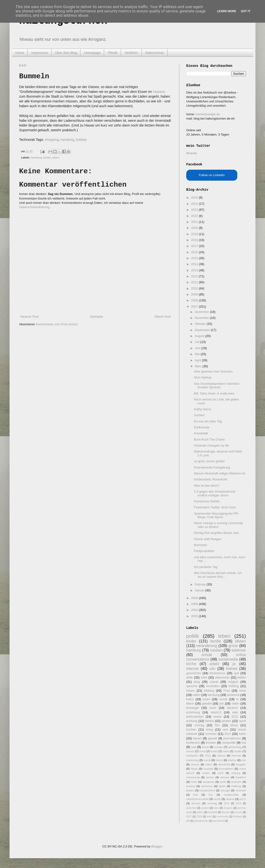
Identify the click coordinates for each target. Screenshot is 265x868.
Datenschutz (155, 53)
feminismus (217, 673)
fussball (208, 769)
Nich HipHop (203, 377)
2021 (195, 222)
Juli (198, 342)
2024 (195, 204)
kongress (209, 782)
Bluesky (192, 153)
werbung (214, 695)
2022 (195, 216)
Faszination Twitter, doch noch (215, 507)
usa (193, 747)
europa (218, 747)
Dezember (202, 312)
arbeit (214, 664)
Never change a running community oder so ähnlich (218, 525)
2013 (195, 270)
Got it (246, 11)
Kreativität (201, 433)
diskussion (222, 677)
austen (205, 808)
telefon (232, 760)
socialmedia (228, 659)
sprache (192, 686)
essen (218, 717)
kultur (190, 699)
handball (212, 812)
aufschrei (191, 808)
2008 (195, 300)
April (198, 360)
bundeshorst (207, 790)
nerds (217, 799)
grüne (233, 646)
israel (214, 751)
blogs (194, 769)
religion (233, 682)
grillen (200, 812)
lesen (206, 699)
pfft (188, 821)
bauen (197, 738)
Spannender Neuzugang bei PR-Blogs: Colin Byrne (216, 515)
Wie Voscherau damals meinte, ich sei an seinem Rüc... (218, 575)
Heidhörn (131, 53)
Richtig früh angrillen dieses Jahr (216, 533)
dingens (228, 808)
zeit (244, 760)
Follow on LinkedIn (212, 175)
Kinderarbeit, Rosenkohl (210, 479)
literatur (226, 812)
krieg (209, 729)
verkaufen (192, 755)
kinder (47, 157)
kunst (205, 747)
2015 (195, 258)
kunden (211, 743)
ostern (206, 773)
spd (236, 673)
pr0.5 (243, 799)
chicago (225, 790)
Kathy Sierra (202, 409)
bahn (242, 734)
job (221, 703)
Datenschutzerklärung (34, 207)
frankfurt (241, 777)
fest (196, 795)
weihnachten (195, 717)
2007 (195, 307)
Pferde (113, 53)
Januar (200, 590)
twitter (242, 677)
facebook (233, 695)
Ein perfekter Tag (206, 567)
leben (56, 157)
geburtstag (235, 747)
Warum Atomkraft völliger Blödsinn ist (220, 473)
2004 (195, 610)
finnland (238, 817)
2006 (195, 598)
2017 (195, 246)
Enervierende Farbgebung (212, 467)
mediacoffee (231, 795)
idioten (240, 641)
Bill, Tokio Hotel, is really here (214, 393)
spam (222, 786)
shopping (52, 140)
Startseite (97, 317)
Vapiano (159, 92)
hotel (194, 782)
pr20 (220, 773)
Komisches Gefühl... (208, 501)
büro (216, 808)
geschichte (194, 673)
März (199, 366)
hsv (211, 795)
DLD (228, 734)
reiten (197, 695)
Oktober (201, 324)
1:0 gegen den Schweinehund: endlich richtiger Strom (215, 493)
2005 (195, 604)
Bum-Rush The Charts (209, 439)
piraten (226, 721)
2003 (195, 616)
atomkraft (224, 764)
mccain (238, 812)
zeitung (236, 773)
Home (20, 53)
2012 (195, 276)
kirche (191, 664)
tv (238, 699)
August (200, 336)
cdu (212, 669)
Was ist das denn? (207, 486)
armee (210, 777)
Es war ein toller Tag (208, 421)
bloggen (241, 764)
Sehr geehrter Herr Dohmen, (214, 371)
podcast (236, 782)
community (223, 817)
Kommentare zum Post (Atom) (57, 324)
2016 (195, 252)
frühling (234, 686)
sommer (211, 734)
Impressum (40, 53)
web (235, 712)
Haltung (236, 786)
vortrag (199, 725)
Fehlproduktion (204, 551)
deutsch (232, 708)
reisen (190, 691)
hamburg (67, 140)
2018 (195, 240)
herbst (209, 721)
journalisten (226, 769)
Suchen (199, 415)
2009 (195, 294)
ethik (189, 677)
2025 (195, 197)
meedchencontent (197, 799)
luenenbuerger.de (208, 114)
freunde (236, 755)
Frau (227, 691)
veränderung (207, 646)
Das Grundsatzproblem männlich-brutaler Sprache (217, 386)
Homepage (92, 53)
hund (202, 751)
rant (225, 729)
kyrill (223, 782)
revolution (213, 686)
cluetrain (241, 790)
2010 (195, 288)
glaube (207, 703)
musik (223, 699)
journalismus (232, 738)
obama (230, 799)
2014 (195, 264)
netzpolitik (229, 743)
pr (234, 664)
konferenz (193, 743)
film (217, 725)
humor (190, 751)
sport (242, 721)
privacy (191, 786)
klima (234, 725)
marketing (192, 760)
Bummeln (200, 545)
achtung (192, 721)
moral (207, 760)
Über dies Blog (66, 53)
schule (207, 655)
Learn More (227, 11)
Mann (190, 703)
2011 (195, 282)
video (235, 703)
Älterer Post (163, 317)
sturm (219, 760)
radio (226, 751)
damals (225, 777)
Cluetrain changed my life (211, 445)
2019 (195, 234)
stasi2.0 (216, 712)
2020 (195, 228)
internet (192, 669)
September (203, 330)
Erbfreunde (201, 427)
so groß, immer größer (209, 461)
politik (193, 636)
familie (216, 641)
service (196, 803)
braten (190, 790)
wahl (204, 677)
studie (238, 751)
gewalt (212, 738)
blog (197, 682)
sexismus (207, 786)
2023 (195, 210)
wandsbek (219, 821)
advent (221, 755)
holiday (81, 140)
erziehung (193, 712)
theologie (193, 708)
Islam (209, 764)
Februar (201, 584)
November (202, 318)
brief (209, 817)
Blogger (157, 846)
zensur (195, 764)
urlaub (214, 682)
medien (216, 650)
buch (213, 708)
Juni (198, 348)
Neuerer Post (29, 317)
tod (244, 743)
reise (243, 691)
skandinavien (201, 821)
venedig (212, 803)
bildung (209, 691)
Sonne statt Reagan (208, 539)
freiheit (232, 669)
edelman (239, 650)
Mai (198, 354)
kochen (191, 729)
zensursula (193, 777)
